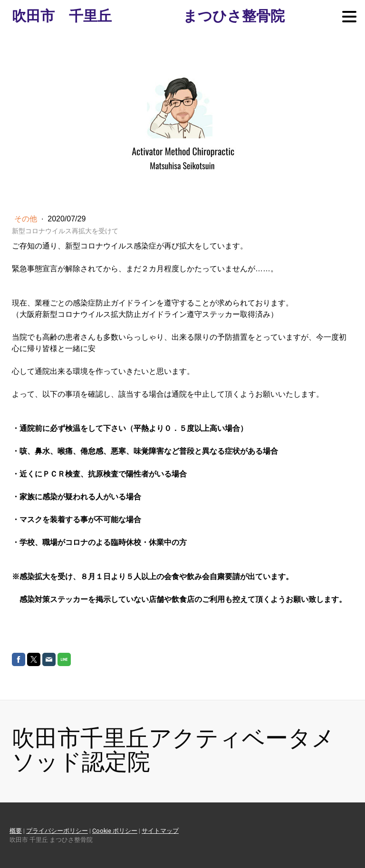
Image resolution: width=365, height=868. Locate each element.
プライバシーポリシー (57, 831)
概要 (16, 831)
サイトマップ (160, 831)
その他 (27, 219)
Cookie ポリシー (115, 831)
